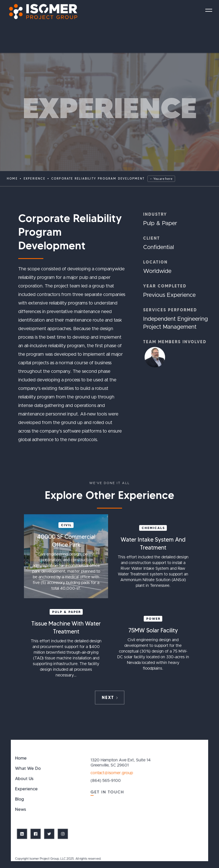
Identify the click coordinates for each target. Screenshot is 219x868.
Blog (20, 799)
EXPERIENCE (35, 179)
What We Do (28, 769)
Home (12, 179)
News (21, 810)
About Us (24, 779)
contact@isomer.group (112, 773)
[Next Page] (110, 698)
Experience (26, 789)
